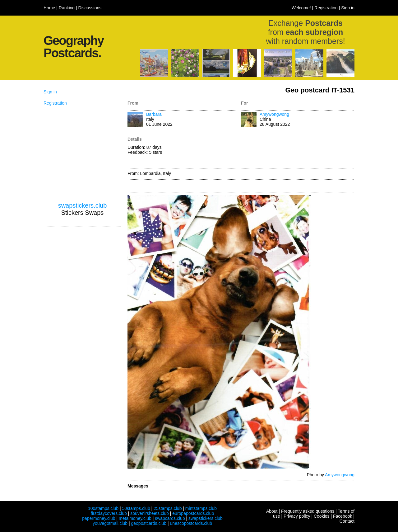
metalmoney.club (135, 518)
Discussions (90, 8)
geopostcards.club (149, 523)
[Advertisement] (298, 151)
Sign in (348, 8)
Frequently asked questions (308, 511)
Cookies (322, 516)
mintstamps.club (201, 508)
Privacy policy (297, 516)
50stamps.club (136, 508)
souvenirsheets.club (150, 513)
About (272, 511)
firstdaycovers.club (109, 513)
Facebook (342, 516)
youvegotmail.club (110, 523)
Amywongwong (274, 114)
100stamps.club (103, 508)
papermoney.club (99, 518)
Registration (326, 8)
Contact (347, 521)
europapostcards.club (193, 513)
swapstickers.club (83, 205)
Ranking (67, 8)
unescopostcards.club (191, 523)
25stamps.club (168, 508)
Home (49, 8)
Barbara (154, 114)
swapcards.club (170, 518)
